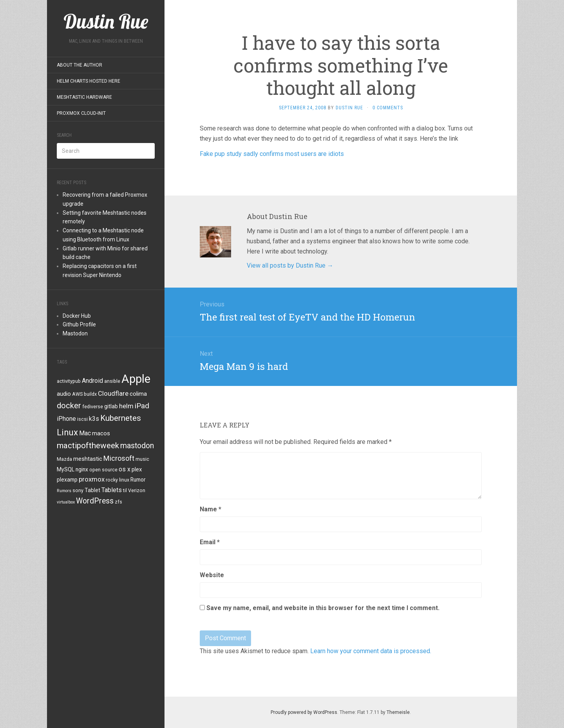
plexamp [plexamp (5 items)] (67, 480)
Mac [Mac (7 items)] (85, 433)
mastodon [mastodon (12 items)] (137, 446)
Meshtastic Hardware (84, 97)
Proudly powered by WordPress (304, 712)
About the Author (80, 65)
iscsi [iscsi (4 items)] (82, 419)
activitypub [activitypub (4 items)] (69, 381)
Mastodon (75, 333)
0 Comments (388, 108)
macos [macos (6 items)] (101, 433)
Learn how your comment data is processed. (371, 651)
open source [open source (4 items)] (103, 470)
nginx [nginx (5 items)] (82, 469)
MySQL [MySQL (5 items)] (66, 469)
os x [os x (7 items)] (125, 469)
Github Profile (79, 324)
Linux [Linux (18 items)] (67, 432)
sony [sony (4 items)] (78, 491)
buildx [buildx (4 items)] (90, 394)
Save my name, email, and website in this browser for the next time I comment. (323, 608)
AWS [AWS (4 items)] (77, 394)
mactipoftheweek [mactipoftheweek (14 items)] (88, 445)
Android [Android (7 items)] (92, 381)
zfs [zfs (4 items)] (118, 502)
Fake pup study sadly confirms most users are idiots (272, 154)
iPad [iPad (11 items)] (142, 406)
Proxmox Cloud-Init (81, 113)
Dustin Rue (349, 108)
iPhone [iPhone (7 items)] (66, 419)
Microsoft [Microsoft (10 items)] (119, 458)
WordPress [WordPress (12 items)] (95, 501)
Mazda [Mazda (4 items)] (64, 459)
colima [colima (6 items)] (138, 394)
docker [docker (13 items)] (69, 406)
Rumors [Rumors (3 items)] (64, 491)
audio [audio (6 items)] (64, 394)
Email (210, 542)
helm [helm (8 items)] (126, 406)
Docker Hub (77, 316)
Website (212, 575)
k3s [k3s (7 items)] (94, 419)
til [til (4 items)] (125, 491)
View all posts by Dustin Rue (290, 265)
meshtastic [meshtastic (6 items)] (88, 459)
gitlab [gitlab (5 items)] (111, 406)
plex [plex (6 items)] (137, 469)
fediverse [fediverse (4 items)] (93, 407)
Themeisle (398, 712)
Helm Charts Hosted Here (89, 81)
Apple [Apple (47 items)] (136, 379)
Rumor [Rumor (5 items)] (138, 480)
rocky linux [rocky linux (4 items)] (117, 480)
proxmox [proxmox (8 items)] (92, 479)
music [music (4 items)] (142, 459)
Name (211, 509)
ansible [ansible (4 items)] (112, 381)
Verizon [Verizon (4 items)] (137, 491)
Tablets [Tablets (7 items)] (112, 490)
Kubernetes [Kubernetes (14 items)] (121, 418)
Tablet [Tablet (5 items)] (92, 490)
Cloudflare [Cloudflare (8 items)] (113, 393)
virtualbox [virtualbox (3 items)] (66, 502)
